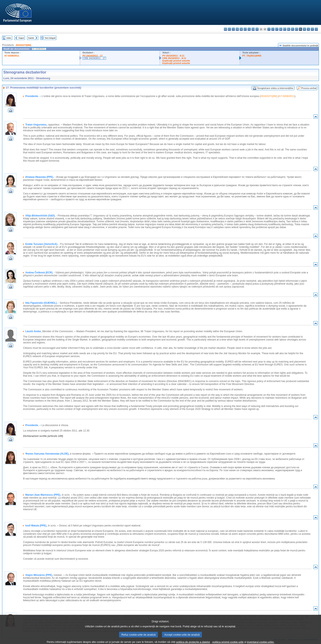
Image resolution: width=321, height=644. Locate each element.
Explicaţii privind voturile (176, 61)
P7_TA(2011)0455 (252, 56)
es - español (229, 29)
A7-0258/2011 (12, 56)
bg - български (225, 29)
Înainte (31, 38)
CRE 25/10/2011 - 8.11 (174, 58)
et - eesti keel (245, 29)
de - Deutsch (241, 29)
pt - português (297, 29)
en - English (253, 29)
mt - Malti (285, 29)
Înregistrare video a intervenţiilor (275, 88)
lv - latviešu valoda (273, 29)
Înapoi (21, 38)
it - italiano (269, 29)
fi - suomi (312, 29)
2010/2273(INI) (23, 45)
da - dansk (237, 29)
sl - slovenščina (308, 29)
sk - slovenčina (304, 29)
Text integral (50, 38)
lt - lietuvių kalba (277, 29)
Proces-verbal (309, 88)
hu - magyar (281, 29)
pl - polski (293, 29)
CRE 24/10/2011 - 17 (94, 58)
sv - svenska (316, 29)
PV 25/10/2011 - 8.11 (173, 56)
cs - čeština (233, 29)
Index (9, 38)
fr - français (257, 29)
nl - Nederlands (289, 29)
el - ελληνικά (249, 29)
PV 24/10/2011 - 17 (93, 56)
